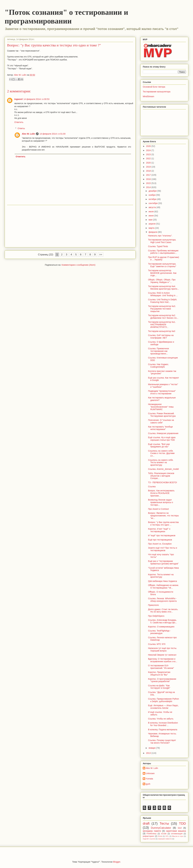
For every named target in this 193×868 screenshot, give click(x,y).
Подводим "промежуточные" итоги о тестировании (162, 392)
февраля (153, 232)
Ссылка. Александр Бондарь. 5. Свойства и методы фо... (162, 621)
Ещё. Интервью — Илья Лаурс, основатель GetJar (163, 707)
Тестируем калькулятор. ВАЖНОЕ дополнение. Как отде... (162, 273)
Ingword (18, 99)
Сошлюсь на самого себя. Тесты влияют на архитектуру (161, 463)
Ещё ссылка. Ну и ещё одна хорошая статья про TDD (162, 439)
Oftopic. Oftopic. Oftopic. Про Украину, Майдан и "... (162, 281)
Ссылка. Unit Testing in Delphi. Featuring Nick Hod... (163, 301)
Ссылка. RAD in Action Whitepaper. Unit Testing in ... (163, 294)
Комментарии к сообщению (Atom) (79, 265)
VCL (167, 836)
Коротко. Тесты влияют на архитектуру (161, 576)
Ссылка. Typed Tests (158, 246)
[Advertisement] (70, 226)
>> (101, 255)
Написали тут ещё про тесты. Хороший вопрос (162, 649)
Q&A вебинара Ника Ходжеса (162, 581)
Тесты (164, 823)
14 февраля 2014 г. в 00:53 (36, 99)
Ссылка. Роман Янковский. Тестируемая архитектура (162, 415)
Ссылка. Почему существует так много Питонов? (162, 742)
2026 (149, 146)
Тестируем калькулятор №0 (162, 331)
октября (153, 199)
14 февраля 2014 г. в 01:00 (52, 134)
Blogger (117, 862)
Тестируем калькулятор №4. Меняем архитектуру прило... (164, 288)
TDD (182, 823)
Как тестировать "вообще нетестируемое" (160, 428)
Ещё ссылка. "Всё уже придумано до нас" (159, 445)
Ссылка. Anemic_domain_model (163, 469)
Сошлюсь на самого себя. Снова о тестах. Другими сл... (161, 453)
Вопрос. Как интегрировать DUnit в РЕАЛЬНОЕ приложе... (161, 493)
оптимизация (177, 834)
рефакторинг (148, 836)
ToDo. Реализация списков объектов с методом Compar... (161, 476)
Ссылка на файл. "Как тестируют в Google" (159, 687)
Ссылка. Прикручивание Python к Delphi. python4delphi (164, 700)
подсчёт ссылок (149, 839)
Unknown (150, 773)
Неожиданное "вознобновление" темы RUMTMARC (161, 407)
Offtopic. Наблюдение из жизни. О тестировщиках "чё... (163, 586)
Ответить (19, 122)
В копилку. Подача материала (163, 730)
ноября (152, 195)
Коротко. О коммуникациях (161, 627)
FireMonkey (152, 834)
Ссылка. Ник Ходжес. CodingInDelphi (158, 366)
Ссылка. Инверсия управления (163, 433)
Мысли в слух (178, 836)
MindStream (148, 96)
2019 (149, 167)
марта (152, 228)
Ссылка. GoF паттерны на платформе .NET (161, 337)
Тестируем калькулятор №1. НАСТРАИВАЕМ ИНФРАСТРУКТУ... (162, 325)
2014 (149, 187)
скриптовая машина (176, 831)
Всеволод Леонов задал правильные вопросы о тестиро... (161, 502)
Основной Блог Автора (154, 87)
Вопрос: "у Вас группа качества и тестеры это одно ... (163, 523)
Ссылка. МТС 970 (157, 644)
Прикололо (153, 605)
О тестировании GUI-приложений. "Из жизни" (161, 667)
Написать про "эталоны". (160, 236)
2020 (149, 163)
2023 (149, 154)
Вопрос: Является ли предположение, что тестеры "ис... (163, 516)
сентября (153, 203)
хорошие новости (165, 839)
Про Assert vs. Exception (160, 544)
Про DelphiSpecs (156, 616)
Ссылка (152, 487)
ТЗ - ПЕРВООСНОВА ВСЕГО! (163, 482)
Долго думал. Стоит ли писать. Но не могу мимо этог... (163, 611)
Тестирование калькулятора (157, 92)
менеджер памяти (152, 831)
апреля (152, 224)
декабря (153, 191)
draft (146, 823)
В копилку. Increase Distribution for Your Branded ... (163, 724)
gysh (148, 784)
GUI (180, 828)
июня (151, 216)
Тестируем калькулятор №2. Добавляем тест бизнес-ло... (163, 317)
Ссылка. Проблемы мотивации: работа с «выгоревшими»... (163, 252)
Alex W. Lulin (28, 134)
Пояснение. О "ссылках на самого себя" (161, 421)
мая (151, 220)
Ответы (21, 128)
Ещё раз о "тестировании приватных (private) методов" (163, 562)
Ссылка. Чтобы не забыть (161, 719)
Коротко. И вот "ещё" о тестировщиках (159, 530)
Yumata (149, 779)
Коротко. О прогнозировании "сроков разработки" (162, 680)
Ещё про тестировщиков (160, 540)
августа (152, 207)
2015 (149, 183)
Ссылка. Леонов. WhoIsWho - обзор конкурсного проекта (162, 600)
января (152, 748)
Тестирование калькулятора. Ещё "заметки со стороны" (162, 265)
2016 (149, 179)
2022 (149, 159)
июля (151, 212)
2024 (149, 150)
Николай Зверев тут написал (162, 655)
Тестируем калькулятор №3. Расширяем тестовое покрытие (162, 309)
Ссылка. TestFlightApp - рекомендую (159, 632)
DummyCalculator (161, 828)
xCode (164, 834)
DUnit (160, 836)
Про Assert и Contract (158, 509)
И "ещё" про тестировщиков (162, 535)
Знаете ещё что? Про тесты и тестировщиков (163, 549)
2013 (149, 753)
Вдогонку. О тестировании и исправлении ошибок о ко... (163, 660)
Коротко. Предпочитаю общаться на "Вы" (159, 673)
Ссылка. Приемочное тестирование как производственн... (159, 351)
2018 (149, 171)
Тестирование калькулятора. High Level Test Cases (162, 241)
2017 (149, 175)
